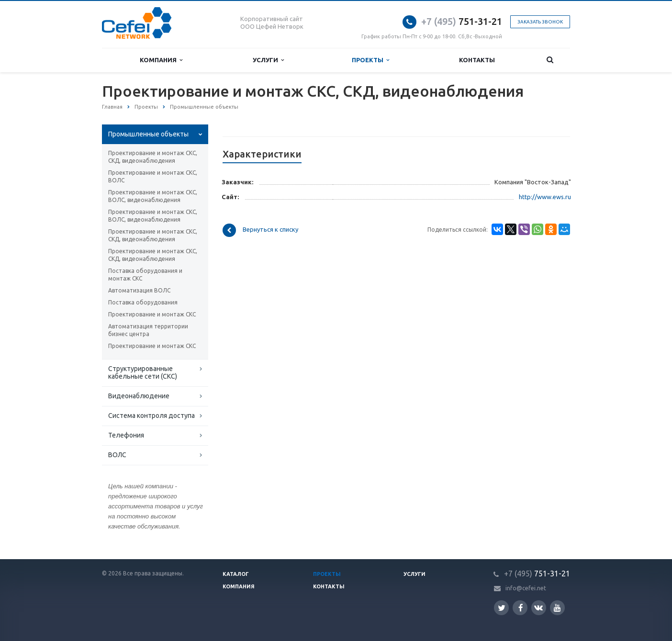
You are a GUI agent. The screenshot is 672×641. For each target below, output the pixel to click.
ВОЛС (117, 455)
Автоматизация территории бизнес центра (148, 330)
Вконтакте (538, 607)
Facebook (521, 608)
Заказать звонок (540, 22)
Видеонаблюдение (139, 396)
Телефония (126, 435)
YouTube (557, 608)
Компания (161, 60)
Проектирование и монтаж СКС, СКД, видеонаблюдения (153, 157)
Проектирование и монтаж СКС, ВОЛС (153, 176)
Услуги (268, 60)
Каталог (236, 574)
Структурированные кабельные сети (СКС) (143, 372)
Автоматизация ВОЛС (139, 290)
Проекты (370, 60)
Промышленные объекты (148, 134)
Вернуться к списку (260, 230)
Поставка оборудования (143, 302)
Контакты (477, 60)
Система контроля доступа (151, 416)
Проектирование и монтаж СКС (152, 314)
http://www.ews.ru (545, 197)
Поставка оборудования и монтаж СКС (145, 275)
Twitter (502, 608)
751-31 (455, 21)
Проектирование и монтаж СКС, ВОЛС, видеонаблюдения (153, 196)
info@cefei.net (526, 588)
